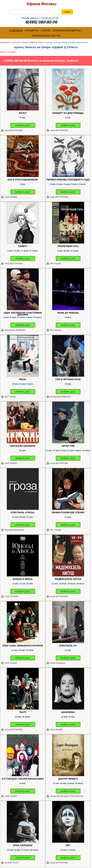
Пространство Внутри (14, 530)
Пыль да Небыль (68, 313)
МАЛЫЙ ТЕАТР (12, 863)
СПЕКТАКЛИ (16, 30)
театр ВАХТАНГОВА (14, 130)
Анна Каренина (23, 845)
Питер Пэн (68, 446)
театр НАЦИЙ (11, 197)
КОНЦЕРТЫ (32, 30)
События (16, 42)
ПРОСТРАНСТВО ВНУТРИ (46, 36)
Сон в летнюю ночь (68, 379)
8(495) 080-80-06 (41, 22)
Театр (23, 712)
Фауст (23, 113)
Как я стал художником (23, 180)
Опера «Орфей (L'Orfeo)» (33, 42)
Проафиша (5, 42)
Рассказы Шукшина (23, 446)
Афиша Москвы (41, 4)
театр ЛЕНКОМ (11, 596)
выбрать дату (23, 125)
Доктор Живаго (68, 779)
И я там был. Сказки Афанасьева (23, 779)
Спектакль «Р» (68, 646)
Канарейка (68, 712)
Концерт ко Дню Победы (68, 113)
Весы (23, 379)
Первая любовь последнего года (68, 180)
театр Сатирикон (57, 663)
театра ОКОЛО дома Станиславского (67, 796)
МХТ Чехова (55, 264)
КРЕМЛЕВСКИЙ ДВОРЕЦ (67, 30)
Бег (68, 845)
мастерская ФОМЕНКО (15, 330)
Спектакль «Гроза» (23, 513)
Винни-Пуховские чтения (68, 513)
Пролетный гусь (68, 246)
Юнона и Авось (23, 579)
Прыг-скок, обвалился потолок (23, 646)
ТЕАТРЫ (46, 30)
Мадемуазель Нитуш (68, 579)
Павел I (23, 246)
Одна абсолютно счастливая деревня (23, 314)
